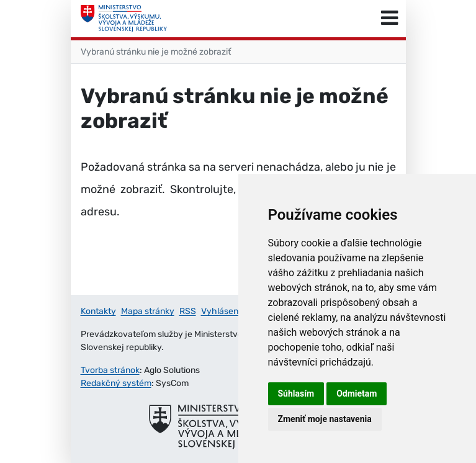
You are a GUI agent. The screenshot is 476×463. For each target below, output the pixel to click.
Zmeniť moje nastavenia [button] (325, 419)
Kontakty (98, 311)
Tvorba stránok (110, 370)
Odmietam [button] (357, 393)
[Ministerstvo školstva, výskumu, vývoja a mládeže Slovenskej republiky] (124, 19)
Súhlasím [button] (296, 393)
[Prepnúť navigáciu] (389, 19)
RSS (188, 311)
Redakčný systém (116, 383)
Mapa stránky (148, 311)
